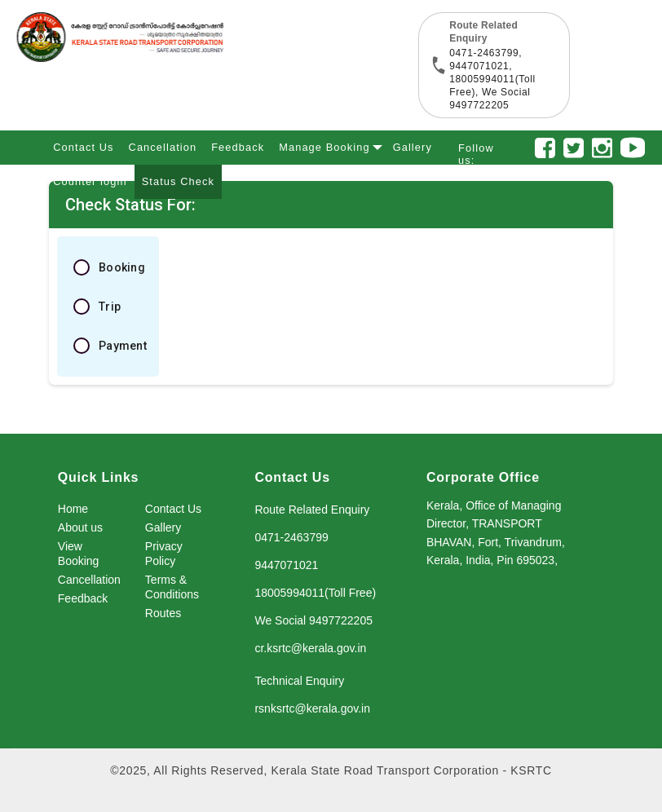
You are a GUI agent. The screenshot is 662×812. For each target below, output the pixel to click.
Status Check (178, 181)
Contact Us (83, 147)
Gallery (413, 147)
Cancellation (163, 147)
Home (73, 509)
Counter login (90, 181)
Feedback (238, 147)
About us (80, 527)
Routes (163, 613)
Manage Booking (328, 145)
